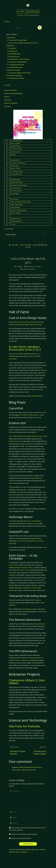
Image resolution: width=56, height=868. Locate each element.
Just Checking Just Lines (17, 171)
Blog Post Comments (11, 103)
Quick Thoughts (15, 193)
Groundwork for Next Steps (18, 163)
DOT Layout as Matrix (16, 149)
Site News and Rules (10, 90)
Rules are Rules (14, 199)
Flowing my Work (15, 160)
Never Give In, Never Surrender (19, 185)
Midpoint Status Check (16, 182)
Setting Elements (37, 396)
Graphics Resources (35, 325)
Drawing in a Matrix (15, 152)
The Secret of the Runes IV (30, 415)
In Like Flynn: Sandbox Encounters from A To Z (25, 348)
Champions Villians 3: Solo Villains (27, 682)
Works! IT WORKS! (16, 213)
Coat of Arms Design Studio (26, 322)
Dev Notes (8, 106)
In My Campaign (28, 12)
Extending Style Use (16, 219)
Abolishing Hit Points (37, 624)
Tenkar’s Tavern (24, 570)
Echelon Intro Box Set (16, 441)
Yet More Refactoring (16, 221)
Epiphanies (13, 155)
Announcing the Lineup (16, 141)
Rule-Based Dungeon (30, 609)
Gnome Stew (13, 565)
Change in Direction (15, 146)
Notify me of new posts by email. (21, 838)
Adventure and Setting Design (13, 93)
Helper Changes (14, 166)
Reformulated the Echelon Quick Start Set (27, 436)
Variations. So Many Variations (18, 210)
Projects (7, 97)
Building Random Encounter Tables (21, 568)
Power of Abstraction (16, 191)
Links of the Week (26, 245)
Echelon (44, 370)
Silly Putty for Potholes (24, 726)
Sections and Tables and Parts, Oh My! (21, 202)
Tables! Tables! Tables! (16, 205)
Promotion (8, 100)
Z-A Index (13, 224)
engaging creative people (17, 490)
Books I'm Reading (15, 143)
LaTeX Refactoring (15, 180)
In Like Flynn (19, 354)
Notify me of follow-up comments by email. (24, 834)
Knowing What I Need (16, 174)
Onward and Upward (16, 188)
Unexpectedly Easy (15, 207)
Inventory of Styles (15, 168)
